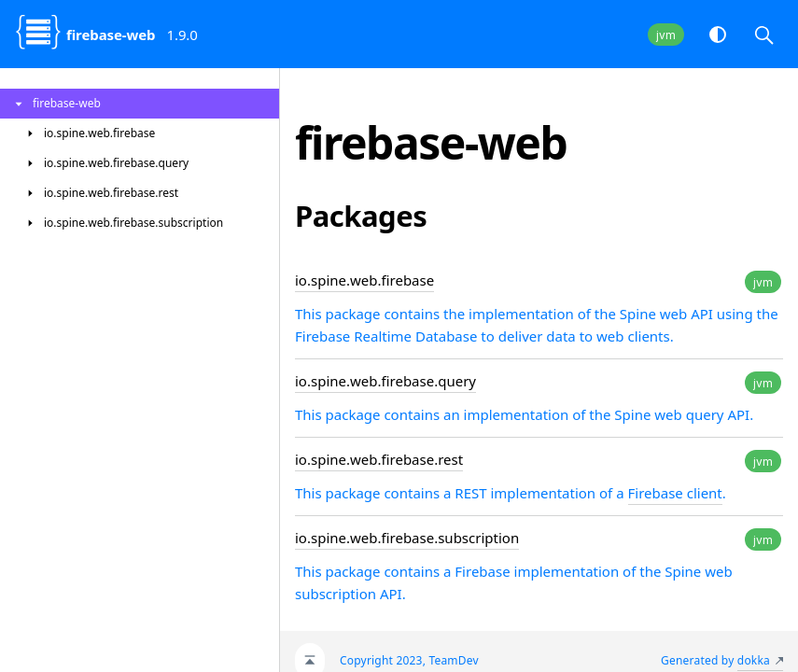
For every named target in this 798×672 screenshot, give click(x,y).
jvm (666, 35)
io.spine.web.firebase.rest (379, 459)
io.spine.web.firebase (364, 280)
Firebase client (675, 493)
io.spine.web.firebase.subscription (407, 538)
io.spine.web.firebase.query (385, 381)
